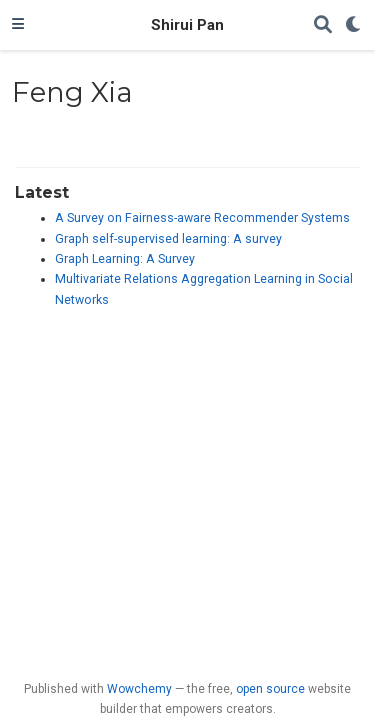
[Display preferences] (354, 25)
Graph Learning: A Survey (125, 259)
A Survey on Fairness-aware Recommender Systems (202, 218)
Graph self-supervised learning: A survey (168, 239)
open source (270, 689)
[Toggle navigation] (18, 25)
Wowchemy (139, 689)
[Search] (323, 25)
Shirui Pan (187, 25)
